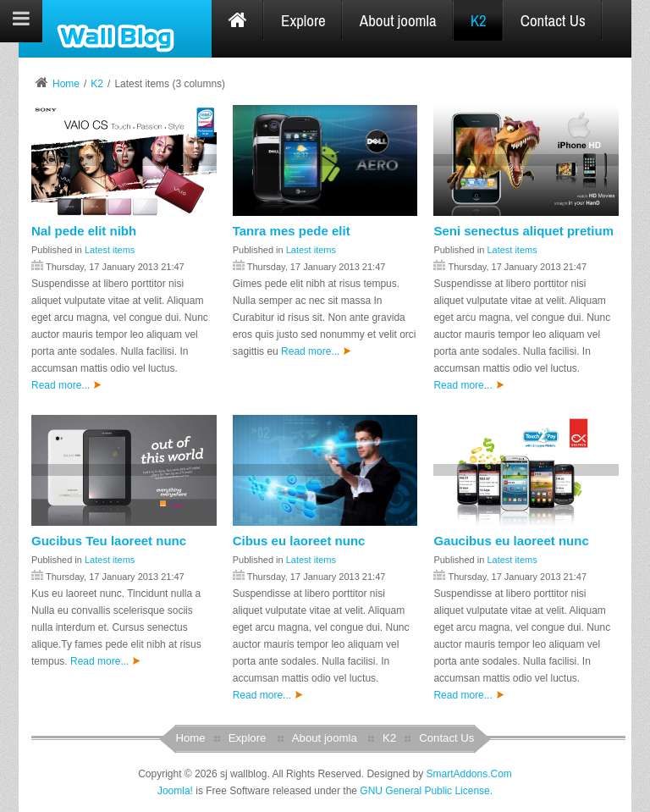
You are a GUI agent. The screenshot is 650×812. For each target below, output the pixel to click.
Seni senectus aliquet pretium (523, 231)
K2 (97, 84)
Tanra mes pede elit (292, 231)
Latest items (110, 250)
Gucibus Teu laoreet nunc (109, 541)
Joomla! (175, 791)
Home (66, 84)
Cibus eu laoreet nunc (299, 541)
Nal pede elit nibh (84, 231)
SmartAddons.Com (468, 774)
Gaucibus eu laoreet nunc (511, 541)
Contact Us (446, 738)
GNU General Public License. (426, 791)
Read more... (66, 385)
